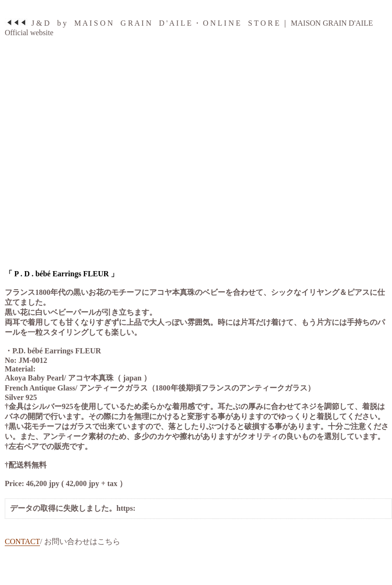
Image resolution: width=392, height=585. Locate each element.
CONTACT (22, 541)
